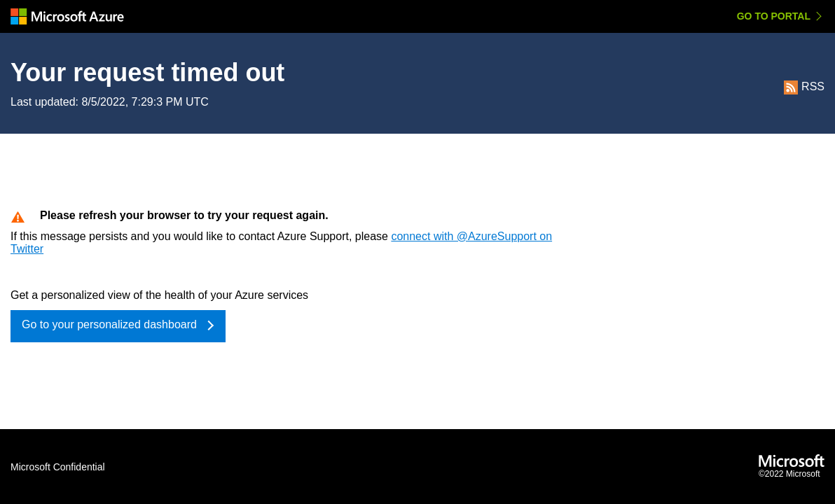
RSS (804, 86)
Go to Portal (774, 16)
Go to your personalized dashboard (109, 324)
